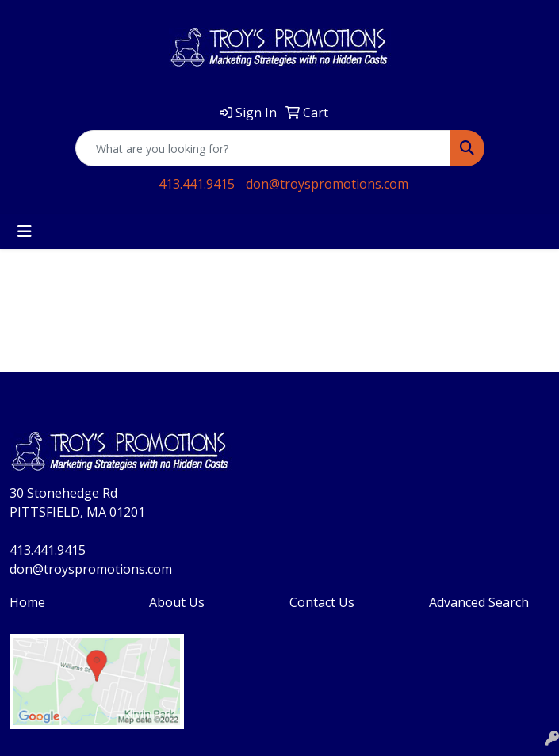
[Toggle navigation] (25, 231)
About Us (177, 602)
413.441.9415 (197, 184)
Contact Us (322, 602)
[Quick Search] (263, 148)
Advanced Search (479, 602)
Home (27, 602)
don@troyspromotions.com (327, 184)
